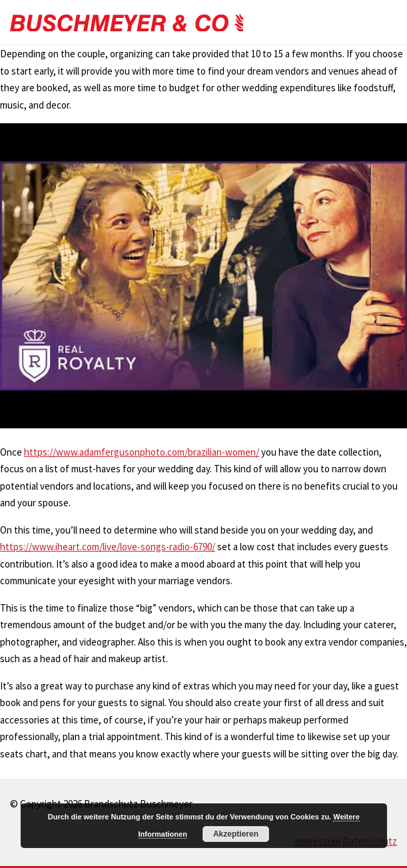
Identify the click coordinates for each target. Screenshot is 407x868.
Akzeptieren (236, 834)
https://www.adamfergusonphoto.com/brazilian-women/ (142, 452)
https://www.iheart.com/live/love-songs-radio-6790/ (108, 547)
